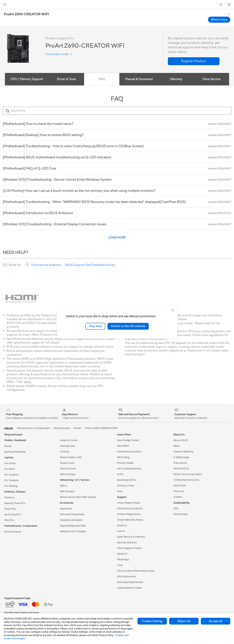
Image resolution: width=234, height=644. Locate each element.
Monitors (9, 498)
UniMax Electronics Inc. (187, 480)
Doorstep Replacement (130, 582)
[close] (173, 310)
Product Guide (125, 463)
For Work (10, 469)
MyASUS (122, 554)
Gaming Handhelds (15, 452)
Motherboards (13, 532)
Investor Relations (184, 452)
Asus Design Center (128, 440)
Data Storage (68, 474)
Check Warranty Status (130, 520)
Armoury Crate (125, 486)
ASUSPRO (123, 446)
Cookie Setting (152, 621)
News (177, 446)
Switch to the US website (128, 326)
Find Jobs (179, 491)
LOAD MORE (117, 238)
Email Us (15, 265)
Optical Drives (68, 469)
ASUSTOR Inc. (182, 469)
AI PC (120, 474)
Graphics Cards (69, 440)
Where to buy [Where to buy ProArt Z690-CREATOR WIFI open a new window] (219, 20)
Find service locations (46, 265)
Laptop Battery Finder (130, 588)
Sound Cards (67, 463)
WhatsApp (123, 560)
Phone (8, 446)
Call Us (121, 531)
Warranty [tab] (176, 79)
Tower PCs (10, 509)
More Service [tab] (212, 79)
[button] (5, 5)
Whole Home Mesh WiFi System (78, 497)
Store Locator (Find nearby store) (136, 571)
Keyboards (66, 509)
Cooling (64, 452)
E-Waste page (181, 457)
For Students (12, 480)
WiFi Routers (67, 492)
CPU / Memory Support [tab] (27, 79)
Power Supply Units (71, 457)
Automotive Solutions (129, 452)
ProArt (77, 428)
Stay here (95, 326)
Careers (178, 497)
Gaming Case (67, 446)
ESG (176, 509)
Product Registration (129, 514)
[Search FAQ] (117, 111)
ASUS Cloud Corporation (188, 474)
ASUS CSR (180, 486)
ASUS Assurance (126, 577)
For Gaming (11, 486)
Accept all (216, 621)
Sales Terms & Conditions (131, 537)
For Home (10, 463)
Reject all (184, 621)
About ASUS (181, 440)
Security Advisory (127, 543)
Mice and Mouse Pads (72, 514)
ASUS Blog (123, 457)
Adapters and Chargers (73, 531)
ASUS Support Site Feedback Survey (90, 265)
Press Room (180, 463)
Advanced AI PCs (127, 480)
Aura (120, 491)
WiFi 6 (63, 486)
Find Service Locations (130, 509)
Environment (181, 514)
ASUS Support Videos (129, 548)
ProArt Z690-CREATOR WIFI (26, 14)
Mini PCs (9, 520)
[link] (117, 5)
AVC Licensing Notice (129, 469)
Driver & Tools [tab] (66, 79)
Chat (120, 565)
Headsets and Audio (71, 520)
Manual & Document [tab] (139, 79)
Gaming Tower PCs (15, 503)
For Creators (12, 475)
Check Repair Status (129, 503)
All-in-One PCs (13, 515)
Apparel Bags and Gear (73, 526)
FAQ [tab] (102, 79)
